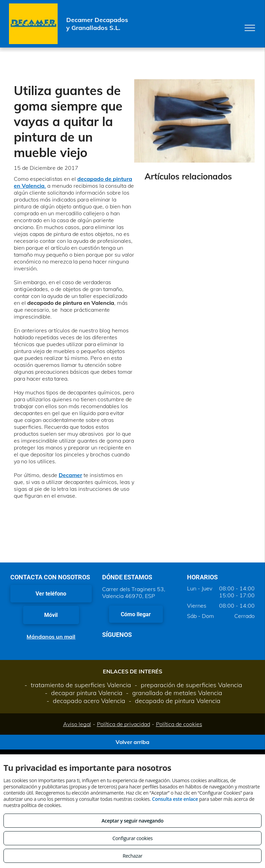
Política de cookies (179, 724)
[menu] (250, 28)
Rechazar (132, 856)
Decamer (70, 475)
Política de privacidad (124, 724)
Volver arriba (132, 742)
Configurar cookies (133, 838)
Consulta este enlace (175, 799)
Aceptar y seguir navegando (132, 821)
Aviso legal (77, 724)
